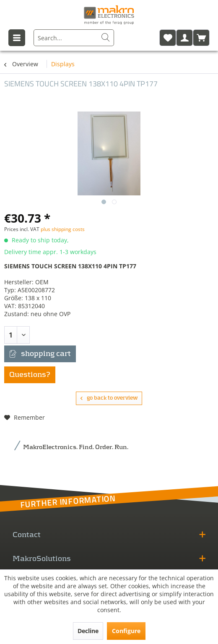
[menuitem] (74, 38)
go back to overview (109, 398)
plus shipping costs (63, 229)
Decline (88, 631)
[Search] (106, 38)
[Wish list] (168, 38)
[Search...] (74, 38)
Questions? (30, 375)
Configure (126, 631)
